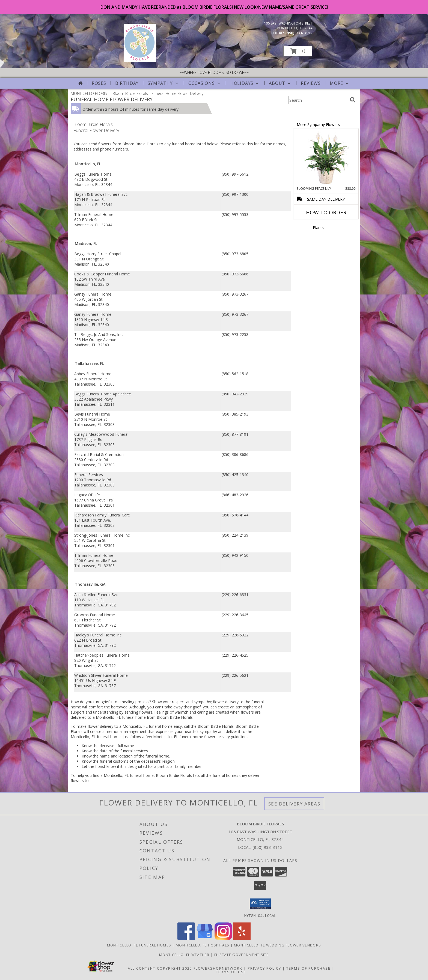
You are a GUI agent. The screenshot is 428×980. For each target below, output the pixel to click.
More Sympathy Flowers (318, 124)
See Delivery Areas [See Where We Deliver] (294, 804)
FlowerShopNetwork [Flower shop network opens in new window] (218, 968)
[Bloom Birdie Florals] (140, 60)
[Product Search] (318, 100)
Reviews (311, 83)
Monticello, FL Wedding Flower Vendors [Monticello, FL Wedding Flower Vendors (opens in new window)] (277, 945)
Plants (318, 228)
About (280, 83)
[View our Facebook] (186, 938)
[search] (353, 100)
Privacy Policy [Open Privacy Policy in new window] (264, 968)
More (340, 83)
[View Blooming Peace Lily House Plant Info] (326, 158)
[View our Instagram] (223, 938)
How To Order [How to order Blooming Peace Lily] (326, 212)
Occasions (205, 83)
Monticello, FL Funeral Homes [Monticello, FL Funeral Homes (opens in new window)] (139, 945)
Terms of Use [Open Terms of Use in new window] (231, 972)
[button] (298, 51)
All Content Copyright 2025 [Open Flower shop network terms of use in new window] (160, 968)
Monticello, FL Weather (184, 954)
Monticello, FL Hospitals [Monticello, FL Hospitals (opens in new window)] (203, 945)
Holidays (245, 83)
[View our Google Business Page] (205, 938)
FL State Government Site (242, 954)
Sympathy (163, 83)
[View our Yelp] (242, 938)
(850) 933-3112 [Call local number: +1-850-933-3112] (299, 33)
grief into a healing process (125, 702)
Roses (99, 83)
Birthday (127, 83)
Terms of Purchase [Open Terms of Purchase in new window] (308, 968)
